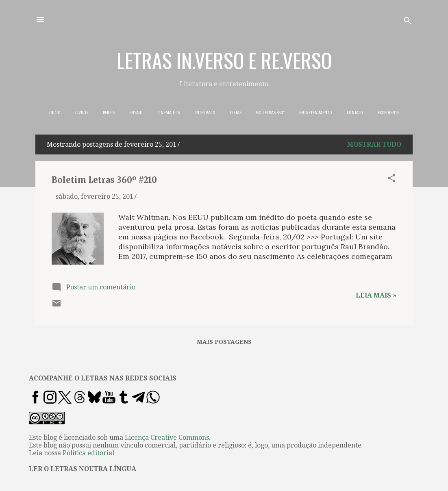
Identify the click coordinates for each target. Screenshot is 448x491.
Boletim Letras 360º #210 (104, 180)
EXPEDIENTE (388, 113)
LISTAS (236, 113)
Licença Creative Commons (167, 438)
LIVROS (82, 113)
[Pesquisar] (408, 22)
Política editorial (88, 453)
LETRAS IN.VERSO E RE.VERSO (224, 60)
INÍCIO (55, 113)
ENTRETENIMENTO (316, 113)
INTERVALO (205, 113)
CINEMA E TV (169, 113)
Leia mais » (376, 295)
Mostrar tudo (374, 144)
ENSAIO (136, 113)
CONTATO (355, 113)
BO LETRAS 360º (270, 113)
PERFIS (109, 113)
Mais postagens (224, 342)
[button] (391, 179)
